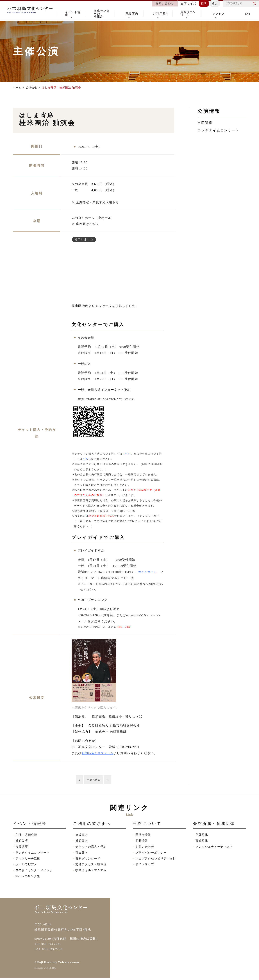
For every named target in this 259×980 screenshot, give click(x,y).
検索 (254, 5)
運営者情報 (144, 836)
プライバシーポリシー (152, 854)
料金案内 (82, 854)
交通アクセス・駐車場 (92, 866)
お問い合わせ (145, 848)
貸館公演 (22, 842)
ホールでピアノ (27, 866)
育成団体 (202, 842)
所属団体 (202, 836)
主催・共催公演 (27, 836)
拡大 (214, 4)
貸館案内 (82, 842)
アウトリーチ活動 (29, 860)
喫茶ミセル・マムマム (92, 872)
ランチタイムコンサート (219, 131)
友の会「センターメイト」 (35, 872)
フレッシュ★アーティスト (215, 848)
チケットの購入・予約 (92, 848)
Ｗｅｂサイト (148, 572)
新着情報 (142, 842)
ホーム (17, 88)
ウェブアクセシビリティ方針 (157, 860)
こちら (94, 224)
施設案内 (82, 836)
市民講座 (205, 123)
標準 (203, 4)
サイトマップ (145, 866)
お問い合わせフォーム (98, 753)
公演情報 (32, 88)
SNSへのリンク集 (29, 879)
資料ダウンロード (89, 860)
